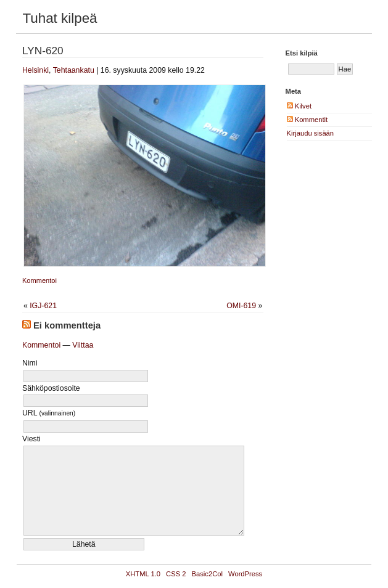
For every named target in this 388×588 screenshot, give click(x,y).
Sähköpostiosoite (51, 388)
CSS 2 (176, 574)
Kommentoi (39, 280)
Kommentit (308, 120)
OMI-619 (241, 306)
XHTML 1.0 (143, 574)
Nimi (30, 363)
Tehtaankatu (74, 70)
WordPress (245, 574)
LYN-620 (43, 51)
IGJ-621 (43, 306)
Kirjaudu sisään (311, 133)
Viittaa (83, 345)
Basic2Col (207, 574)
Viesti (31, 439)
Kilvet (299, 106)
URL (49, 413)
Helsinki (35, 70)
